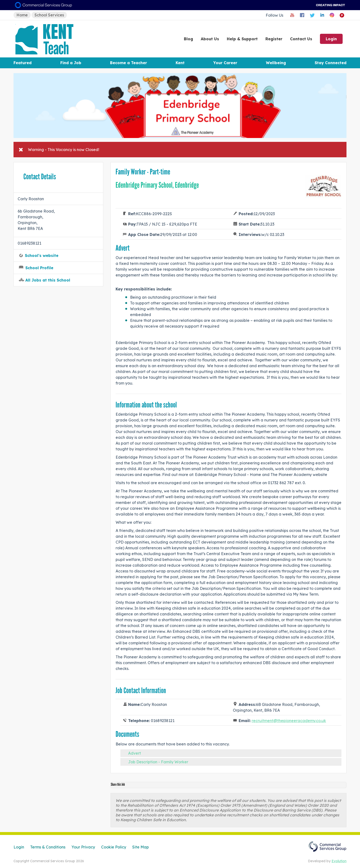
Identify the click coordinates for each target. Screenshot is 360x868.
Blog (188, 39)
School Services (49, 15)
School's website (42, 255)
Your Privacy (83, 847)
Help (242, 39)
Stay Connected (331, 63)
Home (22, 15)
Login (331, 39)
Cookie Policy (114, 847)
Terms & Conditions (48, 847)
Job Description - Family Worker (158, 762)
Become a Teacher (128, 63)
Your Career (225, 63)
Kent (180, 63)
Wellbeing (276, 63)
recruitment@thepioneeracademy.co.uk (289, 721)
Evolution (339, 861)
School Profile (39, 268)
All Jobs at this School (48, 280)
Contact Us (301, 39)
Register (274, 39)
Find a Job (71, 63)
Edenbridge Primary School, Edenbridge (157, 185)
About (210, 39)
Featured (23, 63)
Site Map (141, 847)
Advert (135, 753)
